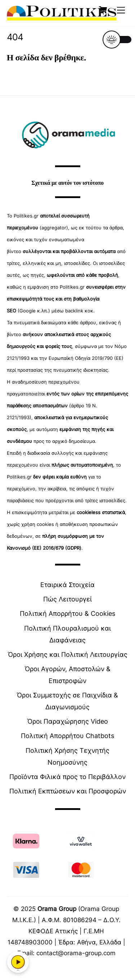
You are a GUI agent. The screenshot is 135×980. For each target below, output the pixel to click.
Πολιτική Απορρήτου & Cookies (67, 613)
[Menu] (121, 10)
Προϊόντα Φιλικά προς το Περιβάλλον (67, 777)
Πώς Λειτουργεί (67, 599)
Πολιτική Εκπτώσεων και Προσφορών (68, 791)
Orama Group (57, 909)
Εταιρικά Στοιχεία (67, 585)
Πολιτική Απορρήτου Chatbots (67, 736)
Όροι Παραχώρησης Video (68, 721)
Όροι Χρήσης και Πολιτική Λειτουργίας (68, 654)
